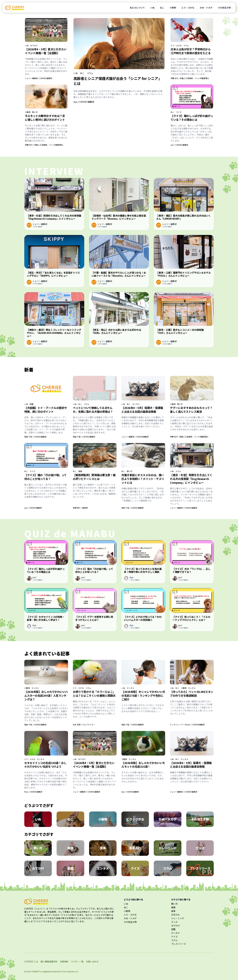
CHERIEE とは (31, 961)
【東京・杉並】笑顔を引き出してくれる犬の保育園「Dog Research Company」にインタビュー (191, 479)
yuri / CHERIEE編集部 (179, 145)
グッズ (174, 922)
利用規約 (64, 961)
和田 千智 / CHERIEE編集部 (35, 437)
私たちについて (137, 8)
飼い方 (35, 112)
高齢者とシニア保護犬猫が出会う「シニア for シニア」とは (118, 81)
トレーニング (178, 918)
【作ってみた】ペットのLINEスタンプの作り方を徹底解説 (192, 694)
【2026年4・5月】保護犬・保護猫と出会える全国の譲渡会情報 (142, 410)
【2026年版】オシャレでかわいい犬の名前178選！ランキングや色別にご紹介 (143, 695)
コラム (90, 73)
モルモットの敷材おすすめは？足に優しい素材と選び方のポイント (45, 118)
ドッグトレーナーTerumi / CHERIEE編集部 (187, 724)
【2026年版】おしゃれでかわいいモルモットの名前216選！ (143, 765)
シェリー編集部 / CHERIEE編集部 (38, 78)
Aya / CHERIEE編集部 (84, 102)
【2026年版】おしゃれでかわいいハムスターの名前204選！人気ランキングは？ (46, 695)
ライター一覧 (77, 961)
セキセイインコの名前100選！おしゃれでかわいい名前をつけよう (45, 765)
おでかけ (34, 46)
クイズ (179, 112)
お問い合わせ (92, 961)
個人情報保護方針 (49, 961)
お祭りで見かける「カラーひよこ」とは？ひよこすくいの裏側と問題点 (94, 694)
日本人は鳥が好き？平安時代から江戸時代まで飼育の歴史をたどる (191, 51)
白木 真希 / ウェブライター (84, 724)
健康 (80, 471)
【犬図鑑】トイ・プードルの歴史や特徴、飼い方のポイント (46, 410)
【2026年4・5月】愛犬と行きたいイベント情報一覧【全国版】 (46, 51)
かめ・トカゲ (206, 8)
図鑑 (32, 404)
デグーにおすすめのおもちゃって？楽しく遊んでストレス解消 (191, 410)
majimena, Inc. (72, 971)
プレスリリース (179, 944)
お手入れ (175, 915)
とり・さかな (188, 8)
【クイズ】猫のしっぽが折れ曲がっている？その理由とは (192, 118)
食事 (173, 911)
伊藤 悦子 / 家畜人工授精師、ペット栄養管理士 (44, 145)
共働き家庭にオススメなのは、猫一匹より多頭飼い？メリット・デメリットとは (143, 479)
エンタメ (136, 404)
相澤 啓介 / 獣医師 (80, 508)
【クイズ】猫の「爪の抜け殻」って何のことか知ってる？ (45, 477)
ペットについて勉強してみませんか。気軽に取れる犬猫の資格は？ (93, 410)
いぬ (152, 8)
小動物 (173, 8)
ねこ (162, 8)
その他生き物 (224, 8)
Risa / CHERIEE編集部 (33, 792)
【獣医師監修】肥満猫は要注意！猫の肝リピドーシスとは (94, 477)
